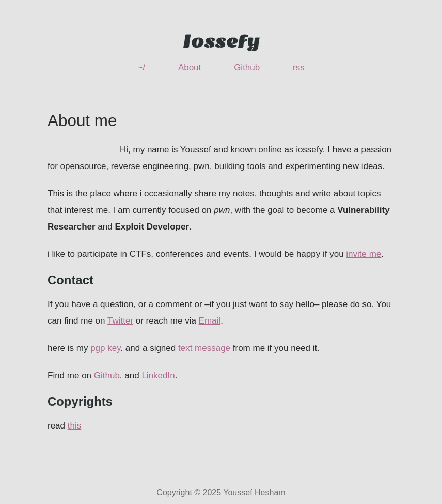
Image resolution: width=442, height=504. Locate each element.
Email (210, 321)
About (190, 67)
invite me (364, 254)
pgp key (105, 348)
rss (299, 67)
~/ (141, 67)
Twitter (120, 321)
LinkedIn (158, 376)
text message (204, 348)
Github (247, 67)
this (74, 426)
